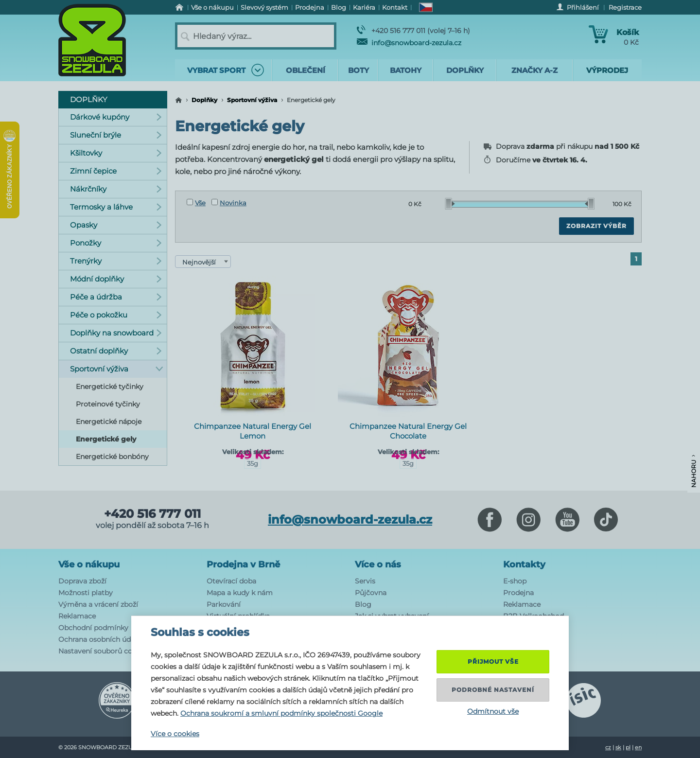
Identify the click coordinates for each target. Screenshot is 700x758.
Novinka (229, 203)
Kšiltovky (116, 153)
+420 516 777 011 (152, 514)
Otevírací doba (231, 581)
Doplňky (204, 100)
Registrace (625, 7)
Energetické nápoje (109, 422)
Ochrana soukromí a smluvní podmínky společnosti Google (281, 713)
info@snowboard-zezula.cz (409, 43)
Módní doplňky (116, 279)
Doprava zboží (82, 581)
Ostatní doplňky (116, 351)
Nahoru (693, 471)
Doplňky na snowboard (116, 333)
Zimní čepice (116, 171)
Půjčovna (371, 593)
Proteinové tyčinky (108, 404)
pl (628, 747)
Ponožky (116, 243)
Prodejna (518, 593)
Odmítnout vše (493, 711)
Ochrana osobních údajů (100, 639)
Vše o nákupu (89, 564)
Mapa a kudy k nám (240, 593)
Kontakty (524, 564)
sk (618, 747)
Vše (196, 203)
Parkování (224, 604)
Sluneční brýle (116, 135)
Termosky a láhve (116, 207)
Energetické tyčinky (110, 387)
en (638, 747)
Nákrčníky (116, 189)
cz (608, 747)
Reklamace (77, 616)
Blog (363, 604)
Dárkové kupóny (116, 117)
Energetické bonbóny (112, 457)
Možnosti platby (86, 593)
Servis (365, 581)
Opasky (116, 225)
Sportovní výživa (252, 100)
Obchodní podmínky (93, 628)
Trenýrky (116, 261)
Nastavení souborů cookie (102, 651)
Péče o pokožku (116, 315)
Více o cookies (175, 734)
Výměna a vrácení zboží (98, 604)
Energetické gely (106, 439)
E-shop (515, 581)
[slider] (450, 204)
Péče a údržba (116, 297)
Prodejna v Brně (243, 564)
